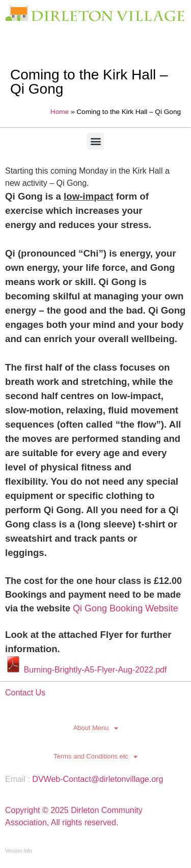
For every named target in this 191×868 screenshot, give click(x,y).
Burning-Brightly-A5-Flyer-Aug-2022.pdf (86, 670)
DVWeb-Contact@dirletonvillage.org (98, 779)
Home (60, 112)
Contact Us (25, 693)
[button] (95, 141)
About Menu (95, 728)
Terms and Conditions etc (95, 757)
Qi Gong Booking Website (126, 608)
